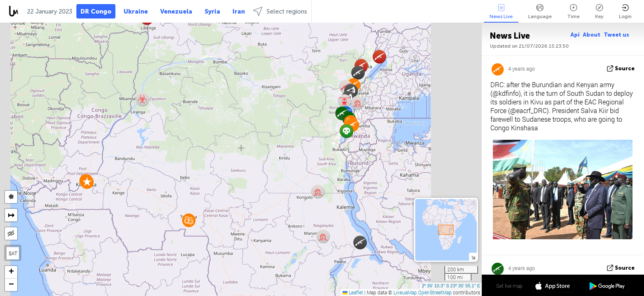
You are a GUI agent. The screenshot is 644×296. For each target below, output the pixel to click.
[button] (87, 182)
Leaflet (353, 292)
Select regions (280, 11)
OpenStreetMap (435, 292)
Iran (239, 12)
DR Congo (96, 12)
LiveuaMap (405, 292)
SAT (13, 253)
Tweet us (616, 35)
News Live (501, 12)
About (592, 35)
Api (575, 35)
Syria (212, 12)
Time (573, 12)
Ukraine (136, 12)
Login (625, 12)
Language (540, 12)
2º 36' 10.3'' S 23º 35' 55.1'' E (451, 286)
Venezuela (176, 12)
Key (599, 12)
